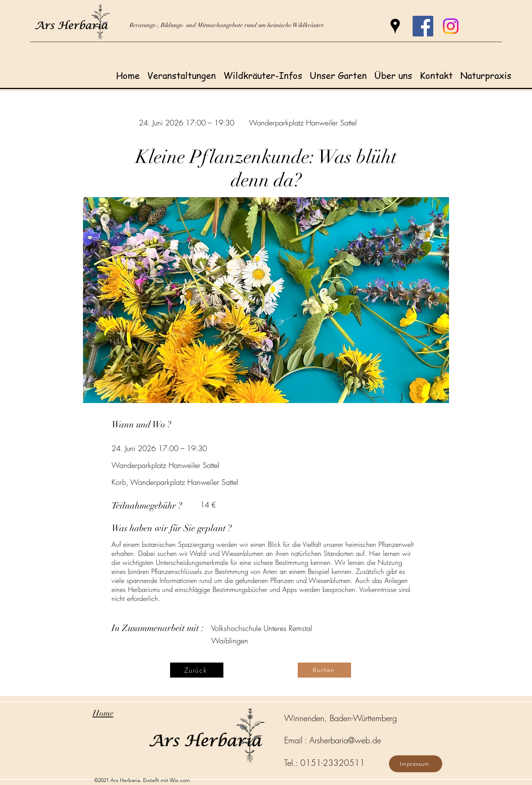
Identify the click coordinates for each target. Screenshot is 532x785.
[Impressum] (416, 764)
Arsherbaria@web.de (345, 740)
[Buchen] (324, 670)
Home (103, 713)
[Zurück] (197, 670)
